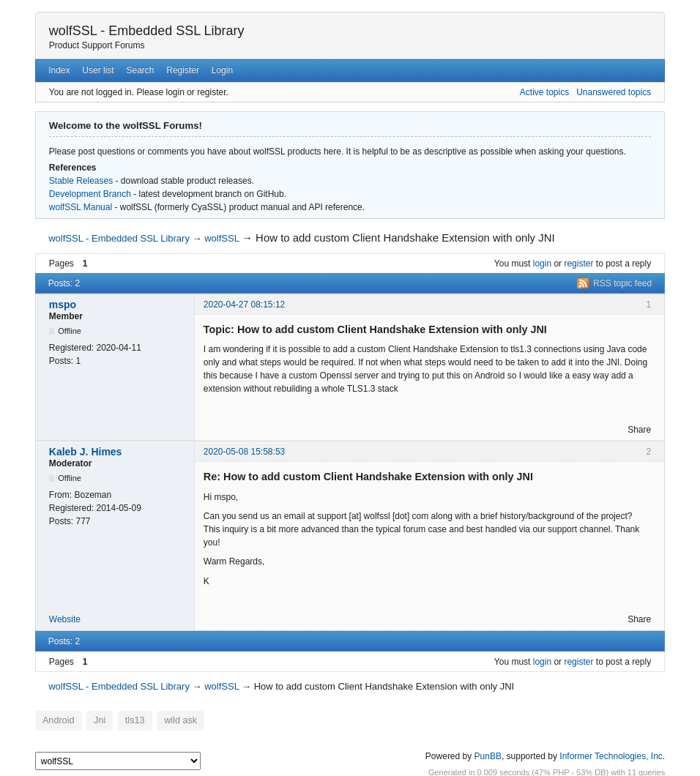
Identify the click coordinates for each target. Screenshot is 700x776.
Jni (94, 720)
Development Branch (90, 194)
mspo (63, 305)
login (542, 264)
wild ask (167, 720)
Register (183, 70)
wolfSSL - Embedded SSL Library (147, 31)
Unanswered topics (614, 92)
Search (140, 70)
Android (56, 720)
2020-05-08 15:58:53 (244, 452)
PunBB (488, 753)
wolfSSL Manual (81, 207)
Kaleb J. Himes (86, 452)
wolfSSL (221, 238)
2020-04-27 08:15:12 (244, 305)
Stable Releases (81, 181)
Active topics (544, 92)
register (578, 264)
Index (59, 70)
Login (222, 70)
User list (98, 70)
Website (65, 619)
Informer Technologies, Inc (611, 753)
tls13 (126, 720)
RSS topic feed (622, 283)
